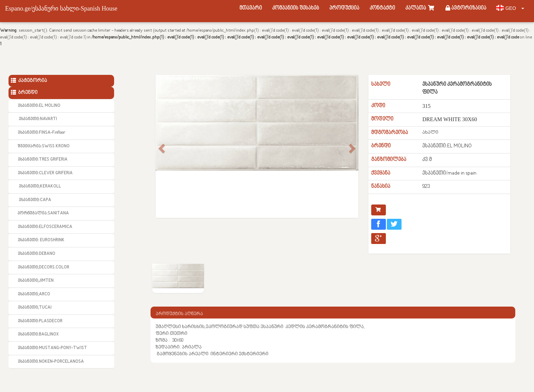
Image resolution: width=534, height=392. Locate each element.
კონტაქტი (382, 8)
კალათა (420, 8)
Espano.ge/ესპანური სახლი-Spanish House (61, 9)
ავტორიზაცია (466, 8)
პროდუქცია (344, 8)
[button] (161, 146)
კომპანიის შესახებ (296, 8)
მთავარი (251, 8)
